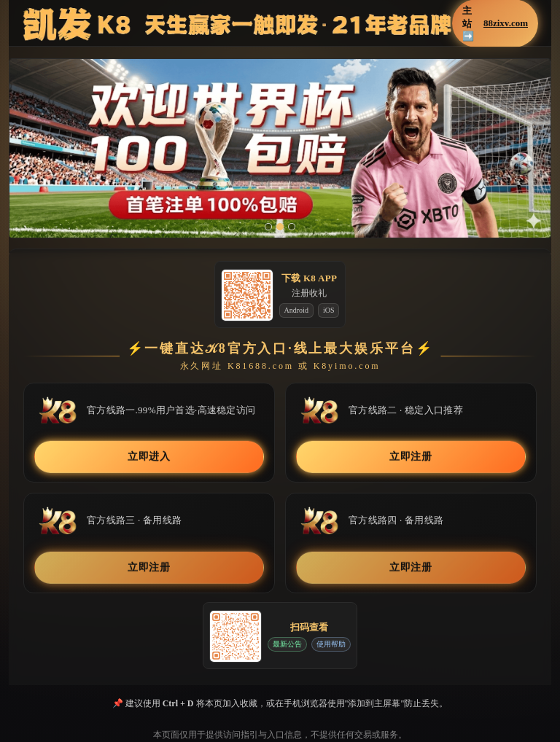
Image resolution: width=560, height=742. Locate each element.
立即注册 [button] (411, 457)
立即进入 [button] (149, 457)
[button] (280, 148)
